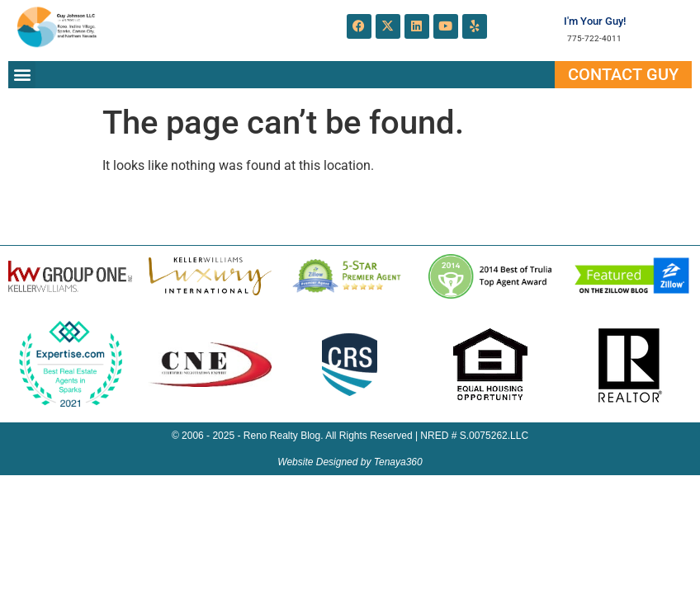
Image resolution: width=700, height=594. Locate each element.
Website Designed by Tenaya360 (350, 462)
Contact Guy (623, 74)
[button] (22, 75)
